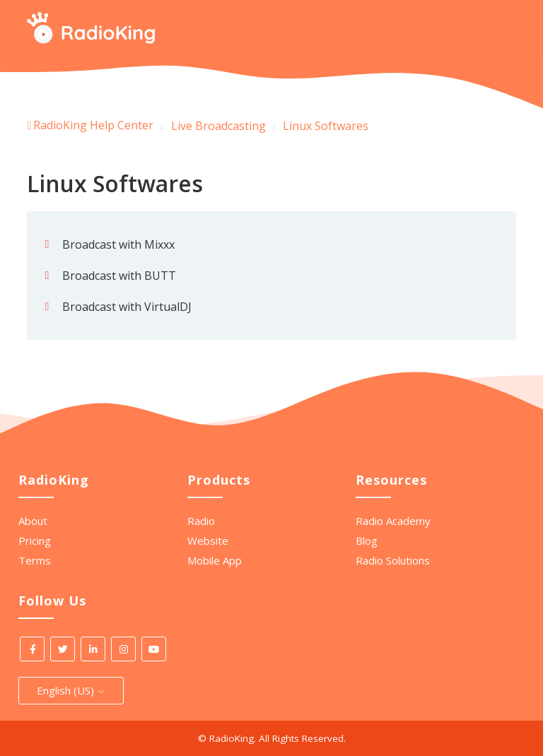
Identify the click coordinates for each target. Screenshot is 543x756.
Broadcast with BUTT (119, 276)
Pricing (35, 541)
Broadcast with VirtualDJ (127, 307)
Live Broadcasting (218, 126)
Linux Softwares (326, 126)
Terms (35, 560)
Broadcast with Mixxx (118, 244)
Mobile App (215, 560)
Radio (201, 521)
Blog (367, 541)
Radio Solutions (393, 560)
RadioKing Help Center (93, 125)
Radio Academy (393, 521)
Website (208, 541)
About (33, 521)
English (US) (71, 690)
